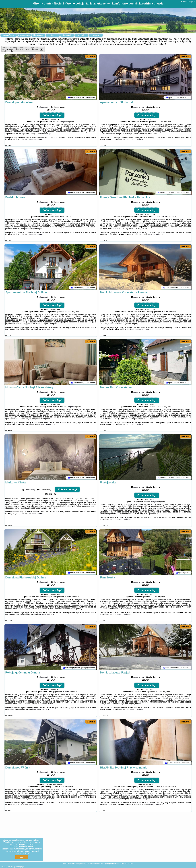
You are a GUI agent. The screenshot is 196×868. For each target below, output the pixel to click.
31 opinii (160, 122)
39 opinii (61, 217)
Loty (53, 35)
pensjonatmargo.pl (188, 1)
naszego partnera (36, 140)
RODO (27, 853)
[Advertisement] (98, 839)
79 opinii (63, 122)
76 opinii (70, 407)
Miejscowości (38, 35)
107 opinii (165, 787)
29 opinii (165, 312)
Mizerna (91, 57)
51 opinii (154, 502)
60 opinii (62, 787)
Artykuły (96, 35)
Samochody (67, 35)
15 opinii (68, 312)
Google (7, 842)
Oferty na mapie (24, 35)
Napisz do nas (127, 864)
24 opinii (68, 597)
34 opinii (154, 597)
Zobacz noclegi (52, 116)
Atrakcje (81, 35)
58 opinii (166, 217)
